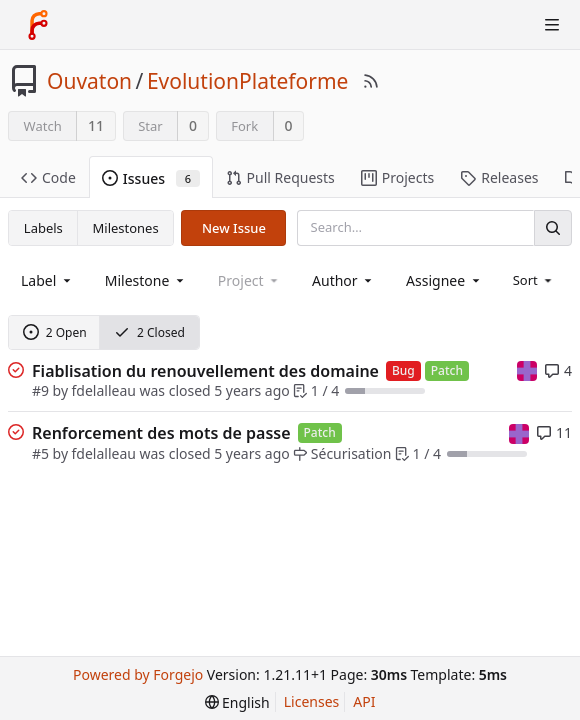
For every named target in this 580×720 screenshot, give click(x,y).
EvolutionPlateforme (248, 81)
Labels (43, 228)
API (364, 701)
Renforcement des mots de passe (161, 433)
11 (96, 125)
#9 (40, 390)
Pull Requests (280, 177)
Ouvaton (89, 81)
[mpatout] (527, 369)
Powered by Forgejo (138, 674)
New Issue (234, 228)
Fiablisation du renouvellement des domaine (205, 371)
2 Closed (149, 332)
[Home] (38, 25)
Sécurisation (342, 453)
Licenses (312, 701)
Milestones (126, 228)
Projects (397, 177)
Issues (151, 178)
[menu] (534, 280)
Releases (499, 177)
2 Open (55, 332)
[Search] (553, 227)
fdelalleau (104, 390)
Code (48, 177)
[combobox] (47, 280)
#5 (40, 453)
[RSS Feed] (371, 81)
